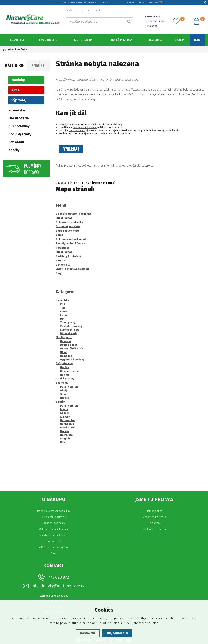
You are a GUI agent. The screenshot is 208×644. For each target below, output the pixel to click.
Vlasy (63, 312)
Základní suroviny (71, 326)
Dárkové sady (69, 333)
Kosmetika (17, 40)
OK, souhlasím (117, 633)
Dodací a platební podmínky (54, 511)
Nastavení (88, 633)
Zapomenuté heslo (155, 517)
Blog (197, 40)
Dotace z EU (54, 541)
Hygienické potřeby (72, 360)
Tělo (63, 308)
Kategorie (15, 65)
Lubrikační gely (70, 330)
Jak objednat (83, 11)
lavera (64, 409)
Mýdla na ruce (69, 345)
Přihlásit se (151, 26)
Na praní (66, 341)
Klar (63, 442)
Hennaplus (67, 424)
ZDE (160, 2)
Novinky (18, 80)
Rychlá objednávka (155, 21)
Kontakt (97, 11)
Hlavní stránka (15, 50)
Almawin (65, 417)
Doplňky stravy (122, 40)
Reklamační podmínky (54, 517)
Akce (16, 90)
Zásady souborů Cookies (54, 535)
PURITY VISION (69, 387)
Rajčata (65, 375)
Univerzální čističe (72, 349)
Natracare (66, 435)
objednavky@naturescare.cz (136, 166)
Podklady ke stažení (154, 529)
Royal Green (68, 428)
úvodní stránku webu (85, 127)
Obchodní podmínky (54, 523)
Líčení (64, 315)
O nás (69, 11)
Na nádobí (67, 356)
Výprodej (19, 100)
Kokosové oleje (70, 371)
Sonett (64, 394)
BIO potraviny (83, 40)
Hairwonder (67, 420)
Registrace (154, 523)
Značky (180, 40)
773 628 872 (59, 577)
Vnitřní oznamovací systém (54, 547)
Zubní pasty (68, 323)
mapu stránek (77, 130)
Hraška (64, 367)
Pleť (63, 304)
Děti (63, 319)
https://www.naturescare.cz (141, 90)
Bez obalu (156, 40)
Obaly (64, 391)
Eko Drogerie (48, 40)
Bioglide (65, 439)
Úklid (63, 352)
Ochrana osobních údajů (54, 529)
